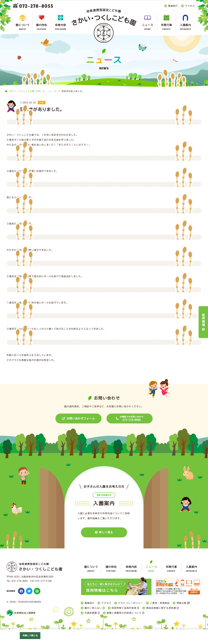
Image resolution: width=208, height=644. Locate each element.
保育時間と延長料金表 (124, 608)
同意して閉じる (30, 636)
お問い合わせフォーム (81, 418)
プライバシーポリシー (130, 603)
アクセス (190, 6)
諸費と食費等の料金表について (124, 613)
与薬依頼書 (91, 613)
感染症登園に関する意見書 (161, 608)
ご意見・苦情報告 (160, 603)
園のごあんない (93, 608)
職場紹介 (173, 6)
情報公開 (181, 603)
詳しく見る (106, 532)
